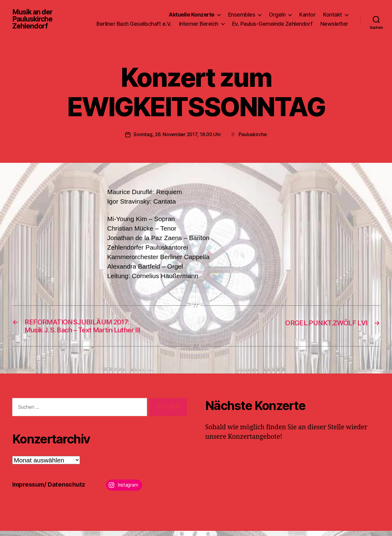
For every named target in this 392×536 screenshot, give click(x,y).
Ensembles (242, 12)
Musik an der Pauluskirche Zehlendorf (34, 21)
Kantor (307, 12)
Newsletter (334, 30)
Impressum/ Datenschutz (51, 490)
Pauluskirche (254, 138)
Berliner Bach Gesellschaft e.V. (170, 21)
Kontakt (333, 12)
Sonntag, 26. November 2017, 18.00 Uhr (177, 138)
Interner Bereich (234, 21)
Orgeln (277, 12)
